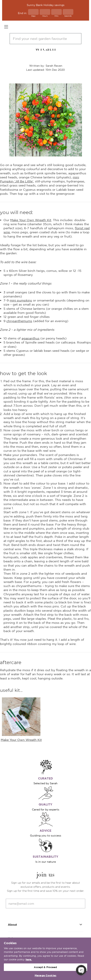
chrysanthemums (19, 321)
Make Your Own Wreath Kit (31, 220)
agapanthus (30, 338)
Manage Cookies (45, 975)
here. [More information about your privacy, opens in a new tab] (29, 959)
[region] (45, 959)
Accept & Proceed (45, 967)
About (46, 924)
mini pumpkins (21, 300)
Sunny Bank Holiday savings (46, 5)
